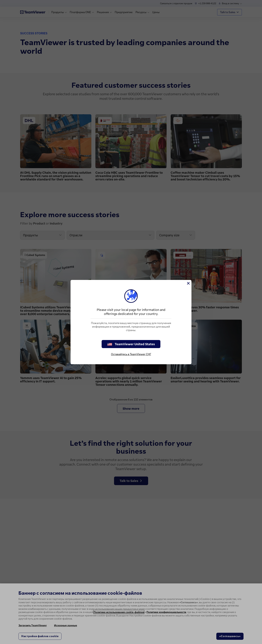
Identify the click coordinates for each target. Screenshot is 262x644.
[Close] (188, 283)
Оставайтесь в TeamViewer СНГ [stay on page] (131, 354)
